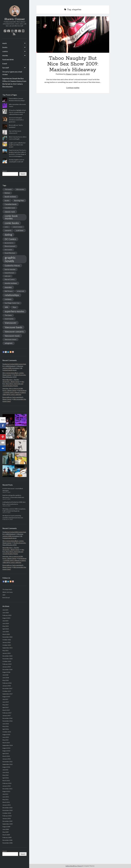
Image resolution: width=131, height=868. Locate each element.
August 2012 (6, 767)
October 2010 (7, 813)
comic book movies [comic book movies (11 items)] (11, 217)
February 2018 (7, 683)
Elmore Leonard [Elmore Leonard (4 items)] (10, 246)
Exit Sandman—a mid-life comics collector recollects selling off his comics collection (14, 392)
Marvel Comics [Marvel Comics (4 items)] (10, 279)
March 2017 (6, 710)
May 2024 (5, 626)
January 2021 (7, 653)
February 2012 (7, 783)
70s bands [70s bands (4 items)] (8, 189)
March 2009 (6, 835)
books (5, 47)
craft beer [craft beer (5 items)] (20, 230)
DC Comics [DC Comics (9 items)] (10, 239)
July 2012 (5, 770)
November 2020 (7, 659)
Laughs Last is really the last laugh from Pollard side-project (17, 145)
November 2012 (7, 762)
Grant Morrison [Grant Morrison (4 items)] (10, 253)
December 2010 (7, 808)
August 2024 (6, 618)
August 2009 (6, 827)
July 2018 (5, 675)
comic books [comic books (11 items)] (12, 223)
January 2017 (7, 716)
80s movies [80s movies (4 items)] (20, 189)
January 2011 (7, 805)
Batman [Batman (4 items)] (7, 193)
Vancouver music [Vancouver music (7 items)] (12, 336)
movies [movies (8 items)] (8, 287)
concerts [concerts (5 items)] (8, 230)
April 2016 (6, 729)
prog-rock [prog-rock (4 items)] (21, 291)
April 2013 (6, 753)
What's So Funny (8, 592)
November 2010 (7, 810)
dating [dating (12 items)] (8, 235)
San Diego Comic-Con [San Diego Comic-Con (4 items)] (12, 303)
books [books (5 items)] (7, 200)
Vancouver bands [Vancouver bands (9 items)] (13, 327)
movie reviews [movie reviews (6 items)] (11, 283)
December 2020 (7, 656)
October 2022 (7, 640)
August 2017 (6, 697)
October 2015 (7, 732)
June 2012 (6, 772)
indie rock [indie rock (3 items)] (8, 276)
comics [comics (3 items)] (7, 227)
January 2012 (7, 786)
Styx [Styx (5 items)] (14, 307)
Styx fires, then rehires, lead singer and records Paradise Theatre (13, 384)
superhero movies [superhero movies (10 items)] (14, 311)
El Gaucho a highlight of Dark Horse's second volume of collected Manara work (17, 112)
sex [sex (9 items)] (6, 307)
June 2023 (6, 632)
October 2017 (7, 691)
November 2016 (7, 721)
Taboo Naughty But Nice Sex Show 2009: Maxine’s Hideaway (73, 35)
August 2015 (6, 735)
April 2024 (6, 629)
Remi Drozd (6, 598)
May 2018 (5, 680)
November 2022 (7, 637)
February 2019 (7, 664)
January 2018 (7, 686)
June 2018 (6, 678)
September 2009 (8, 824)
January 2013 (7, 759)
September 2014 (8, 745)
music (5, 43)
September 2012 (8, 764)
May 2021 (5, 651)
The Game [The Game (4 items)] (8, 315)
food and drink (8, 59)
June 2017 (6, 702)
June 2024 (6, 623)
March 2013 (6, 756)
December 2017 (7, 688)
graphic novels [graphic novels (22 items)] (10, 259)
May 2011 (5, 800)
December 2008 (7, 840)
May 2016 (5, 726)
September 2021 (8, 648)
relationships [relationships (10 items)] (12, 295)
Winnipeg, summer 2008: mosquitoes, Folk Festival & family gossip (13, 368)
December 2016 (7, 718)
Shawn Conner (15, 19)
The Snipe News (7, 589)
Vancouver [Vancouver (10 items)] (11, 323)
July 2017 (5, 699)
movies (5, 55)
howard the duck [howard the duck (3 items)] (9, 273)
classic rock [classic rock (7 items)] (10, 212)
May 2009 (5, 832)
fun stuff (6, 68)
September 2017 (8, 694)
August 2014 (6, 748)
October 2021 (7, 645)
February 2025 (7, 615)
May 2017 (5, 705)
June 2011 (6, 797)
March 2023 (6, 634)
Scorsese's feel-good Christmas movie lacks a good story (16, 120)
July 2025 (5, 610)
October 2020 (7, 661)
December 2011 (7, 789)
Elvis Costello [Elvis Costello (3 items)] (8, 250)
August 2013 (6, 751)
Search (5, 171)
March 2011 (6, 802)
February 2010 (7, 816)
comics (5, 51)
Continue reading (73, 88)
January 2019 (7, 667)
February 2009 (7, 837)
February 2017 (7, 713)
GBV (4, 595)
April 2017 (6, 707)
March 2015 (6, 743)
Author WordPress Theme (74, 866)
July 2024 (5, 621)
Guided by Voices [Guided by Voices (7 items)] (12, 266)
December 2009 (7, 821)
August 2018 (6, 672)
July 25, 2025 (85, 74)
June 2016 (6, 724)
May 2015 (5, 740)
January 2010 (7, 818)
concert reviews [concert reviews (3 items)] (18, 227)
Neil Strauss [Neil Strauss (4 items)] (9, 291)
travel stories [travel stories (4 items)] (9, 319)
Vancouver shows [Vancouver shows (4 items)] (11, 339)
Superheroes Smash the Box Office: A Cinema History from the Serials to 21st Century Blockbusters (14, 82)
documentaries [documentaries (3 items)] (9, 243)
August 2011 (6, 791)
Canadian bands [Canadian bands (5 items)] (11, 204)
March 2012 (6, 781)
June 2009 (6, 829)
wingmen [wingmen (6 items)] (9, 343)
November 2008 (7, 843)
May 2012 (5, 775)
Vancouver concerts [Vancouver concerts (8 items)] (14, 331)
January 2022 (7, 642)
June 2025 (6, 613)
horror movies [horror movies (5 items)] (10, 269)
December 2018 (7, 669)
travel (5, 63)
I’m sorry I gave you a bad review (12, 73)
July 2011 (5, 794)
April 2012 (6, 778)
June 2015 (6, 737)
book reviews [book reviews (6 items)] (10, 197)
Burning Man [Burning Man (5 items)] (19, 200)
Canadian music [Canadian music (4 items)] (10, 208)
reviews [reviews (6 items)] (8, 299)
